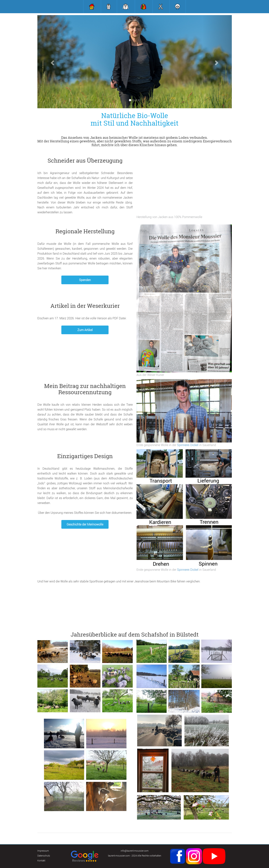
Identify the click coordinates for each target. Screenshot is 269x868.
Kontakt (41, 860)
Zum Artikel (85, 330)
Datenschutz (44, 856)
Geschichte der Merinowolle (85, 524)
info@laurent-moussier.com (135, 851)
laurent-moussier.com (119, 856)
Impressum (43, 851)
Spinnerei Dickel (188, 445)
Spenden (85, 280)
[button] (52, 62)
